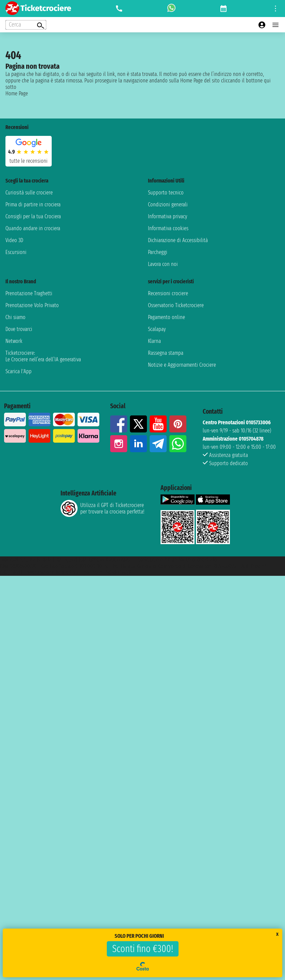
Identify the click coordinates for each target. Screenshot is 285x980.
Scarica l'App (19, 371)
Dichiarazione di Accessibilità (178, 240)
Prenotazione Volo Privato (32, 305)
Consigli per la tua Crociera (33, 216)
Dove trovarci (19, 329)
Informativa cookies (168, 228)
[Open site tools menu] (275, 9)
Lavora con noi (163, 264)
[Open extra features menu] (26, 25)
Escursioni (16, 252)
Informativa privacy (167, 216)
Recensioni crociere (168, 293)
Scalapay (157, 329)
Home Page (17, 93)
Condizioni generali (168, 204)
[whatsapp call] (171, 9)
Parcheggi (158, 252)
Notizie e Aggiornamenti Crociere (182, 365)
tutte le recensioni (29, 161)
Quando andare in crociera (33, 228)
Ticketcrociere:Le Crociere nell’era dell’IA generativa (43, 356)
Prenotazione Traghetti (29, 293)
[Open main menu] (275, 25)
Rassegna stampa (166, 353)
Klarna (154, 341)
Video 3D (14, 240)
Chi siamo (15, 317)
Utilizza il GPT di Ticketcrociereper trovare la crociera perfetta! (102, 508)
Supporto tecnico (166, 193)
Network (14, 341)
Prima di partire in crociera (33, 204)
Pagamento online (166, 317)
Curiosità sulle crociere (29, 193)
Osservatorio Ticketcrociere (176, 305)
